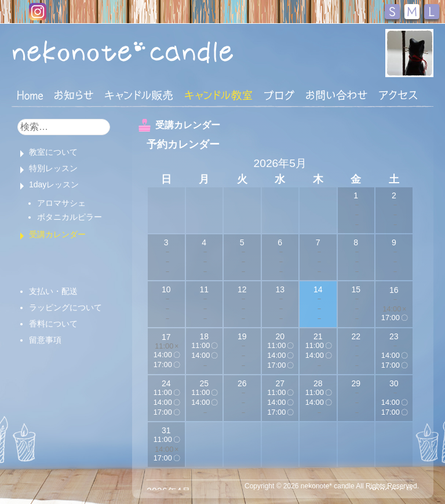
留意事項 (45, 340)
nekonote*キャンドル (123, 52)
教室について (53, 152)
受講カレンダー (57, 234)
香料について (53, 324)
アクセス (398, 95)
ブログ (279, 95)
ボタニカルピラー (70, 217)
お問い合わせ (337, 95)
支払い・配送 (53, 291)
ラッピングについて (65, 307)
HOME (30, 95)
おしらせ (74, 95)
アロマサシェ (61, 203)
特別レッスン (53, 168)
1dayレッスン (54, 184)
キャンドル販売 (139, 95)
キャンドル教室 (218, 95)
